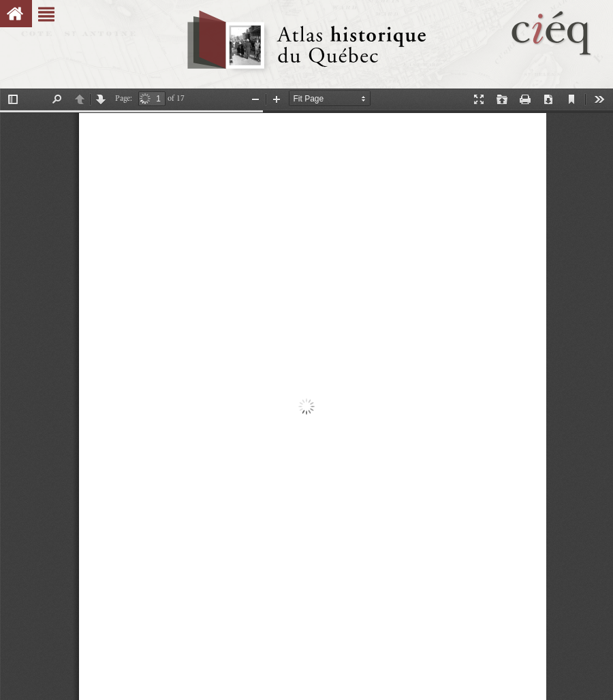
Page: (124, 98)
